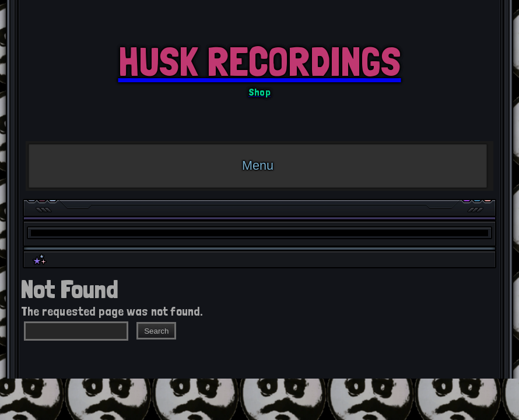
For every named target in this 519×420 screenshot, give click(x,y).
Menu (258, 165)
